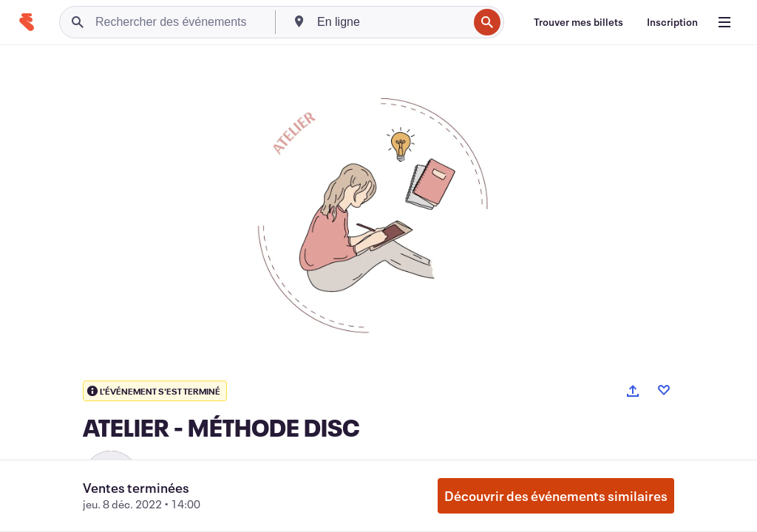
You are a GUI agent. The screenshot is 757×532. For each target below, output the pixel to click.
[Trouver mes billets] (578, 22)
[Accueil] (27, 22)
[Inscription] (672, 22)
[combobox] (391, 22)
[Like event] (664, 390)
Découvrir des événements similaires (556, 496)
